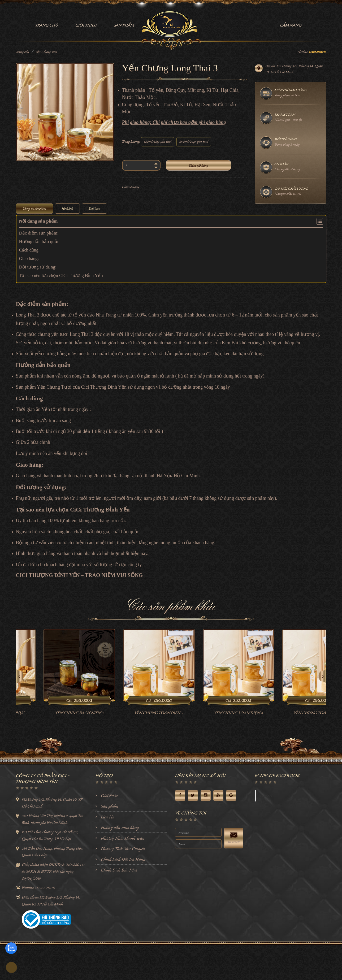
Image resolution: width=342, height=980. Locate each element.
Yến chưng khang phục (52, 713)
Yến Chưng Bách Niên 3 (131, 713)
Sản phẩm (110, 806)
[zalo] (11, 948)
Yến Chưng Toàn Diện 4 (291, 713)
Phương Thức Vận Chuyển (123, 849)
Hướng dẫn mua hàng (120, 827)
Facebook (266, 796)
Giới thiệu (109, 796)
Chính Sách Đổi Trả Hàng (123, 859)
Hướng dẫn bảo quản (39, 242)
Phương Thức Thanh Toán (123, 838)
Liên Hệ (107, 817)
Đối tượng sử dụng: (38, 267)
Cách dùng (29, 250)
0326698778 (318, 52)
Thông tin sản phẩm (34, 209)
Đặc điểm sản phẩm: (39, 233)
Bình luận (94, 209)
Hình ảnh (67, 209)
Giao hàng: (29, 259)
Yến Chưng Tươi (46, 52)
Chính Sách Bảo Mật (119, 870)
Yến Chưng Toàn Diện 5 (211, 713)
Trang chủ (23, 52)
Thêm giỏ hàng (198, 165)
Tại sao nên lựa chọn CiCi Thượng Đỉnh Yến (61, 276)
